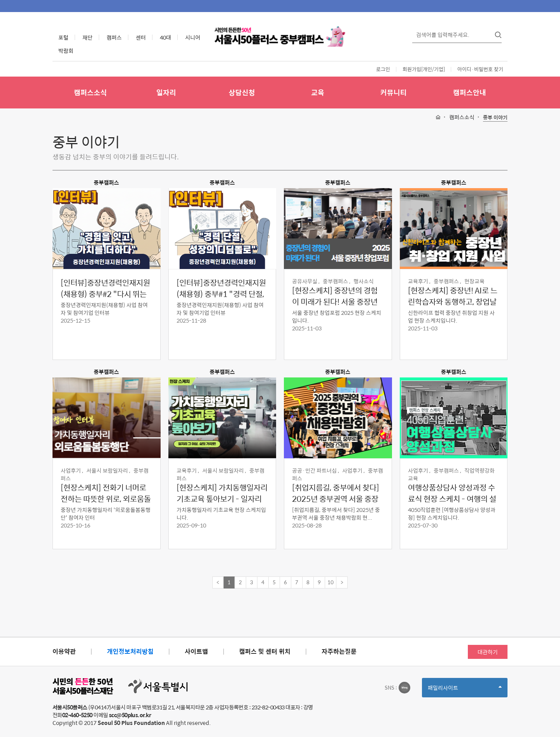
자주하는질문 (339, 651)
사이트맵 (196, 651)
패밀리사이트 (465, 690)
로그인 (383, 69)
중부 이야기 (495, 118)
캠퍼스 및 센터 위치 (265, 651)
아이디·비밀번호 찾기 (480, 69)
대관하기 (488, 652)
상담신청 (242, 92)
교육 (318, 92)
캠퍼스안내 (470, 92)
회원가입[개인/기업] (424, 69)
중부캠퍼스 (106, 182)
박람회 (66, 51)
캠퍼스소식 (90, 92)
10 (331, 582)
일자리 (166, 92)
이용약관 (64, 651)
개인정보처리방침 (130, 651)
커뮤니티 (394, 92)
